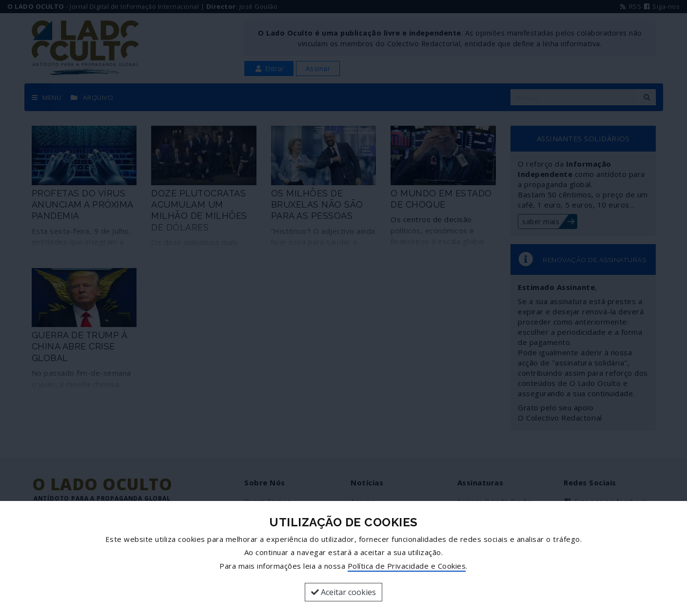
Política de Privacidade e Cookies (407, 566)
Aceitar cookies (343, 592)
